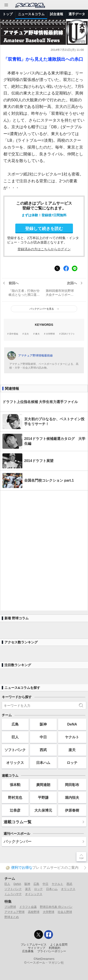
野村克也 (15, 797)
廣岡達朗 (43, 785)
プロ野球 (10, 907)
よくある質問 (59, 945)
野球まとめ (12, 917)
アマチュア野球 (15, 912)
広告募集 (28, 951)
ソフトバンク (15, 750)
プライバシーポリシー (52, 951)
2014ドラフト (68, 334)
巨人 (15, 737)
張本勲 (15, 785)
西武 (43, 750)
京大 (27, 334)
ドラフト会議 (28, 907)
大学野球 (50, 334)
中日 (43, 737)
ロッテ (72, 763)
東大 (37, 334)
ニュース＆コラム (31, 14)
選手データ (77, 14)
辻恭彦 (15, 810)
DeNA (72, 724)
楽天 (72, 750)
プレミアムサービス (34, 945)
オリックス (15, 763)
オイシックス (34, 894)
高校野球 (34, 912)
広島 (15, 724)
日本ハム (43, 763)
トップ (8, 14)
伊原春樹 (72, 810)
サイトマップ (37, 948)
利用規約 (55, 948)
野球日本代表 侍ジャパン (56, 907)
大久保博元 (43, 810)
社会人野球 (65, 912)
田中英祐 (14, 334)
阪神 (43, 724)
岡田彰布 (72, 785)
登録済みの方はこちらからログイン (44, 249)
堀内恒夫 (72, 797)
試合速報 (57, 14)
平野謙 (43, 797)
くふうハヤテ (13, 894)
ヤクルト (72, 737)
